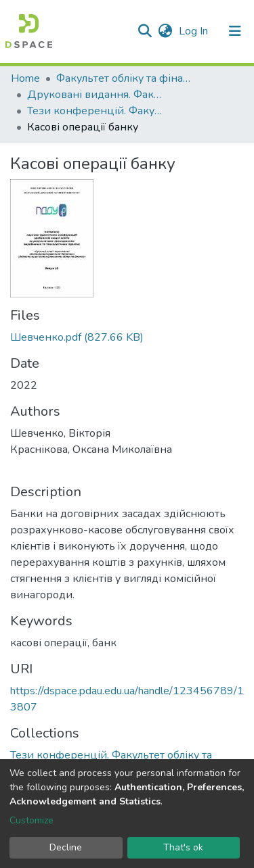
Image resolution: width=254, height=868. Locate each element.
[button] (165, 31)
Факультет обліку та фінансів (124, 78)
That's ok (183, 847)
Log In (195, 31)
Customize (31, 820)
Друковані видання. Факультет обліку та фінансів (95, 95)
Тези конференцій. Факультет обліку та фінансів (95, 111)
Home (25, 78)
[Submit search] (145, 31)
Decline (66, 847)
